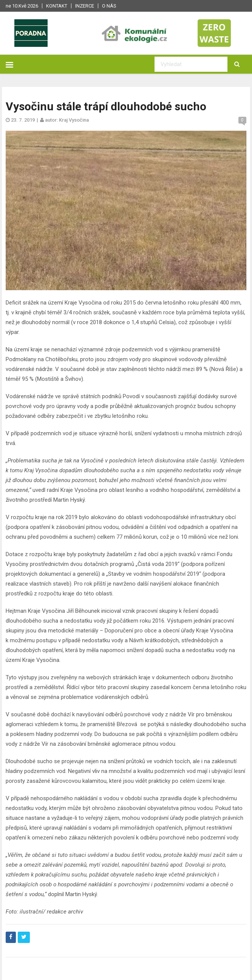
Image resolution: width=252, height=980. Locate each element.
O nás (109, 6)
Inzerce (85, 6)
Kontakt (57, 6)
